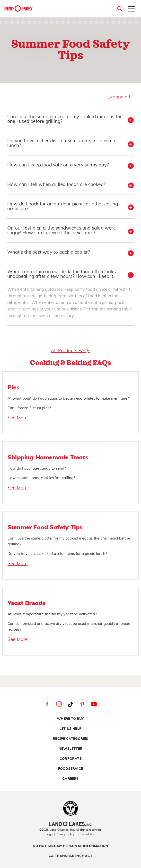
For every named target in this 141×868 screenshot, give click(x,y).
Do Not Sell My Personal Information (71, 846)
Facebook (47, 704)
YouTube (94, 704)
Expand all (119, 97)
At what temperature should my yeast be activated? (52, 614)
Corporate (70, 759)
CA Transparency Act (70, 856)
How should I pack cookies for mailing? (41, 478)
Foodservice (70, 769)
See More (18, 418)
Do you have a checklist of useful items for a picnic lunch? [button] (62, 143)
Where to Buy (70, 719)
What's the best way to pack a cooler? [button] (48, 252)
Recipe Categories (70, 739)
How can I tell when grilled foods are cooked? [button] (56, 185)
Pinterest (82, 704)
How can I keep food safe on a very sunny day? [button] (58, 165)
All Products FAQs (70, 351)
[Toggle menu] (132, 9)
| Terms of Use (86, 834)
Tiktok (70, 704)
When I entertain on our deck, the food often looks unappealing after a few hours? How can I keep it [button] (62, 274)
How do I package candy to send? (37, 468)
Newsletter (70, 749)
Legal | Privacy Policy (60, 834)
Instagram (59, 704)
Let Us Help (70, 729)
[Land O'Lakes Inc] (70, 825)
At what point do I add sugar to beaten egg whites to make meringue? (68, 399)
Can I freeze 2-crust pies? (29, 408)
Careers (70, 779)
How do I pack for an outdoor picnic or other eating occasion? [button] (63, 206)
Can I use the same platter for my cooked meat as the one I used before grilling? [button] (65, 119)
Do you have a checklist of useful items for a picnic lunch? (57, 554)
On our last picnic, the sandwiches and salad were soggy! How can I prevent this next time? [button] (62, 231)
